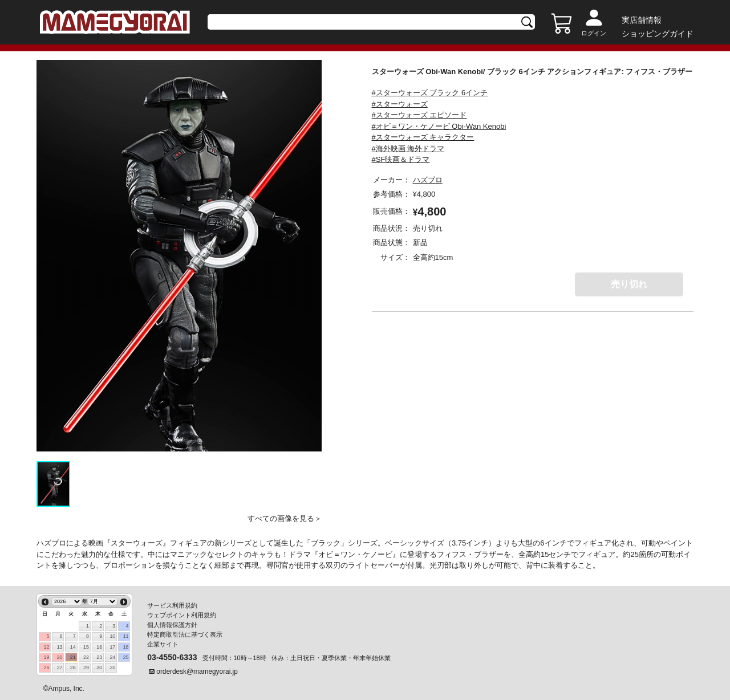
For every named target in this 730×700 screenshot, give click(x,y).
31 (112, 668)
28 (73, 668)
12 (46, 647)
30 (99, 668)
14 (73, 647)
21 (73, 657)
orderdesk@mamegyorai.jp (197, 671)
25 (126, 657)
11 (126, 636)
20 (60, 657)
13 (60, 647)
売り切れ (629, 284)
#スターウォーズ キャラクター (423, 137)
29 (86, 668)
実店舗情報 (642, 20)
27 (60, 668)
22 (86, 657)
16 (99, 647)
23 (99, 657)
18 (126, 647)
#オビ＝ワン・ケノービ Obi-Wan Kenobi (439, 126)
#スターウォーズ (400, 104)
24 (112, 657)
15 (86, 647)
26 (46, 668)
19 (46, 657)
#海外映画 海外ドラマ (408, 148)
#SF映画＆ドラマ (401, 159)
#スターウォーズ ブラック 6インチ (430, 93)
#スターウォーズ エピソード (419, 115)
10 (112, 636)
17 (112, 647)
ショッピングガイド (658, 34)
